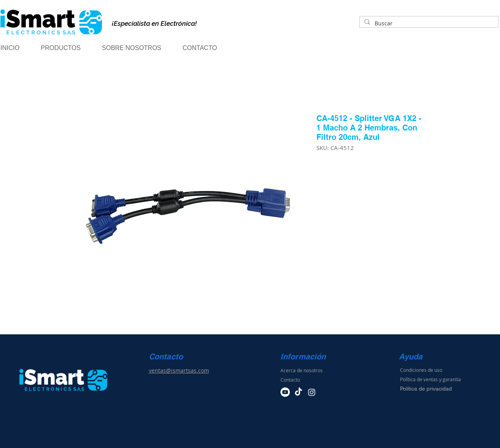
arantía (453, 379)
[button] (67, 48)
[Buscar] (428, 23)
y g (442, 379)
